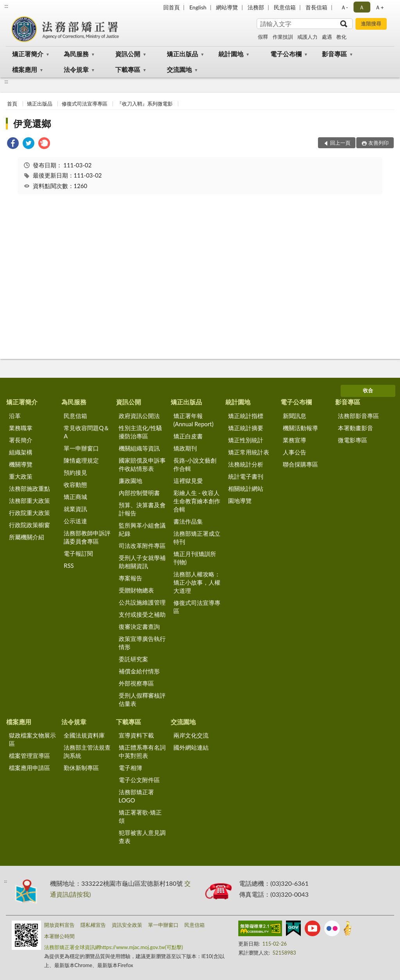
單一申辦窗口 (81, 448)
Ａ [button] (362, 7)
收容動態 (75, 485)
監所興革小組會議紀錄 (142, 529)
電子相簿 (130, 768)
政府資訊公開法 (139, 416)
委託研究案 (133, 659)
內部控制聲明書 (139, 493)
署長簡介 (21, 440)
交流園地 (179, 69)
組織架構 (21, 452)
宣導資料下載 (136, 735)
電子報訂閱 (78, 553)
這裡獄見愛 (188, 481)
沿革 (15, 416)
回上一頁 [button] (340, 143)
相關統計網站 (246, 488)
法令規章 (76, 69)
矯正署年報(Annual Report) (194, 420)
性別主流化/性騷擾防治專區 (141, 432)
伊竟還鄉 (32, 123)
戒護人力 (307, 37)
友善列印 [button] (379, 143)
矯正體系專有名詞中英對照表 (142, 751)
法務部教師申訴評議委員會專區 (87, 537)
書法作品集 (188, 521)
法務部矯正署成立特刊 (197, 538)
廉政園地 (130, 481)
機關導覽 (21, 464)
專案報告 (130, 578)
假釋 (263, 37)
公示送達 (75, 521)
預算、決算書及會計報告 (142, 509)
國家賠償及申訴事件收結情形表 (142, 464)
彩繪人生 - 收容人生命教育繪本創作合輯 (197, 501)
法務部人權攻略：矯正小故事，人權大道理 (197, 582)
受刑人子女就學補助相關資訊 (142, 562)
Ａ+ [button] (379, 7)
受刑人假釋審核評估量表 (142, 699)
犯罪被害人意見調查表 (142, 837)
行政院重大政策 (29, 513)
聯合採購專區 (300, 464)
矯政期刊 (185, 448)
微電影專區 (353, 440)
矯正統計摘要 (246, 428)
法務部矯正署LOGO (136, 796)
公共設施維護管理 (142, 602)
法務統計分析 (246, 464)
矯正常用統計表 (249, 452)
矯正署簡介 (28, 54)
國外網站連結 (191, 747)
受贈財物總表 (136, 590)
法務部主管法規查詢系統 (87, 751)
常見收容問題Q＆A (87, 432)
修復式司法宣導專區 (85, 104)
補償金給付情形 (139, 671)
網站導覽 (227, 7)
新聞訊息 (295, 416)
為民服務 (76, 54)
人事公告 (295, 452)
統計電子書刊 (246, 476)
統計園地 (231, 54)
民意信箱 (285, 7)
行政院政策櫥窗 (29, 525)
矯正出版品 (182, 54)
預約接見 (75, 472)
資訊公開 (128, 54)
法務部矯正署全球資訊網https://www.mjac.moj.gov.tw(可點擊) (113, 947)
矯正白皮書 (188, 436)
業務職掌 (21, 428)
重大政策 (21, 476)
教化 (341, 37)
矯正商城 (75, 497)
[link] (13, 144)
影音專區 (334, 54)
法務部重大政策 (29, 501)
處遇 (327, 37)
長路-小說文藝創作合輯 (195, 464)
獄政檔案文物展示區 (32, 739)
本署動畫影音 (355, 428)
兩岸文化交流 (191, 735)
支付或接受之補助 (142, 614)
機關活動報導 (300, 428)
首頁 (12, 104)
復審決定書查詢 (139, 626)
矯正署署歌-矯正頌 (140, 816)
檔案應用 (25, 69)
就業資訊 (75, 509)
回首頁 (171, 7)
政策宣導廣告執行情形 (142, 643)
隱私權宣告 (93, 925)
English (198, 7)
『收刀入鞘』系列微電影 (145, 104)
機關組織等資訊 (139, 448)
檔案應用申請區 (29, 768)
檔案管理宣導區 (29, 756)
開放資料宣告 (59, 925)
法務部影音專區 (358, 416)
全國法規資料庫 (84, 735)
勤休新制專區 (81, 768)
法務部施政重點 (29, 488)
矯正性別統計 (246, 440)
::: (6, 6)
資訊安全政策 (127, 925)
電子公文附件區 (139, 780)
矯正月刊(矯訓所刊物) (195, 558)
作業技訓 (283, 37)
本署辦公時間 (59, 936)
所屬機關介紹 (27, 537)
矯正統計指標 (246, 416)
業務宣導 (295, 440)
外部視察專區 (136, 683)
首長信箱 (316, 7)
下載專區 (128, 69)
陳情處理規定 (81, 460)
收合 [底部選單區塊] (368, 390)
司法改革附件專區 (142, 546)
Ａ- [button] (344, 7)
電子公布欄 (286, 54)
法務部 (256, 7)
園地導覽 (240, 501)
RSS (69, 565)
